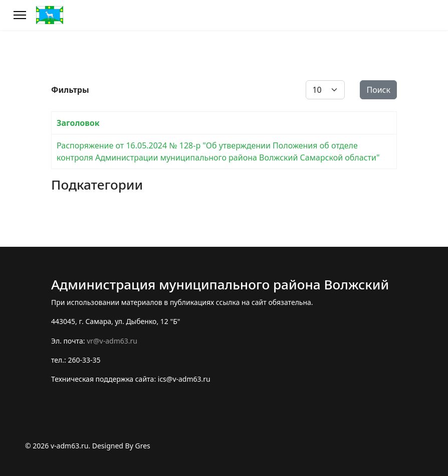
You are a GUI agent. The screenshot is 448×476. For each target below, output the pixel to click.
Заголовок (78, 123)
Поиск (378, 90)
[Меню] (20, 15)
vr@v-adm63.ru (112, 341)
